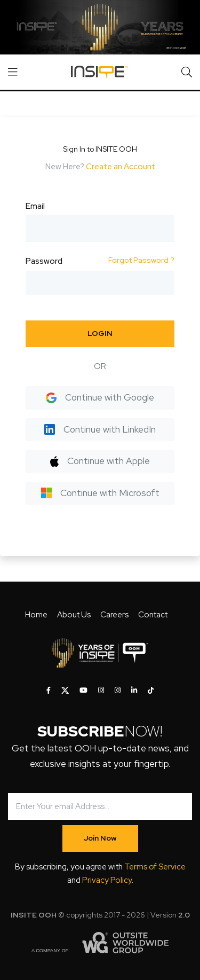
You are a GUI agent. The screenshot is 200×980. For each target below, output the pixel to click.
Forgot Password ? (141, 260)
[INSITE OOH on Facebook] (49, 691)
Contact (153, 615)
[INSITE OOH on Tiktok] (151, 691)
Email (35, 206)
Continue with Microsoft (100, 493)
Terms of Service (155, 867)
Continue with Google (100, 397)
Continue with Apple (100, 461)
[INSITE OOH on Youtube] (83, 691)
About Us (74, 615)
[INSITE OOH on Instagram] (101, 691)
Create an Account (121, 167)
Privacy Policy (107, 880)
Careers (114, 615)
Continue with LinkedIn (100, 429)
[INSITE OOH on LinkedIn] (134, 691)
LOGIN (100, 333)
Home (36, 615)
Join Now (100, 838)
